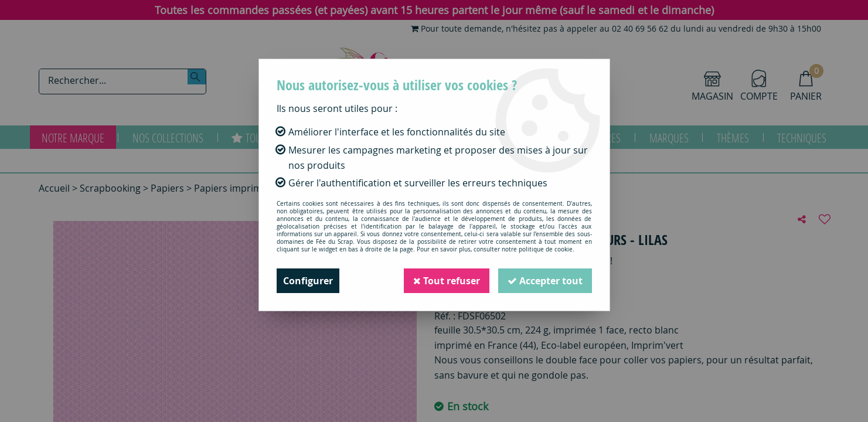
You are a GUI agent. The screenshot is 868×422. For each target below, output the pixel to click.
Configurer (308, 281)
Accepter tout (545, 281)
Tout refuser (447, 281)
